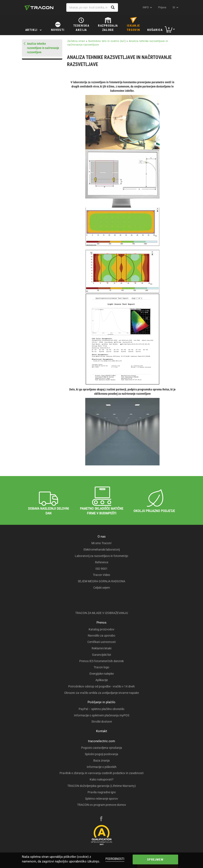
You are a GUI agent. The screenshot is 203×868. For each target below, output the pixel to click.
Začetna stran (76, 41)
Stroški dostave (102, 722)
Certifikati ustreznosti (101, 642)
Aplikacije (102, 680)
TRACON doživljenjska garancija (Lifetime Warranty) (102, 786)
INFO (146, 7)
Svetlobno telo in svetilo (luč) (107, 41)
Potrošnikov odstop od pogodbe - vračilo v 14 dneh (101, 686)
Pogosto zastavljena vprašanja (102, 748)
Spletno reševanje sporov (101, 799)
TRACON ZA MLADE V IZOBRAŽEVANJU (102, 613)
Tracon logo (101, 667)
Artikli (31, 30)
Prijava (162, 7)
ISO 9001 (101, 569)
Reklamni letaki (101, 648)
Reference (102, 562)
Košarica (155, 30)
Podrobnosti (115, 859)
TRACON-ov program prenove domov (102, 805)
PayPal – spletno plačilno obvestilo (101, 709)
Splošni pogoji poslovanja (101, 754)
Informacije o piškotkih (102, 767)
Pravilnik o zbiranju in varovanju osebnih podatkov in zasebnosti (101, 773)
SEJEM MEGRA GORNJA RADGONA (101, 581)
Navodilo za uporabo (101, 636)
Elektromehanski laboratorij (102, 549)
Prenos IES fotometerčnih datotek (101, 661)
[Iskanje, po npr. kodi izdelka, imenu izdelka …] (92, 7)
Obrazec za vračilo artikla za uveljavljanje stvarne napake (101, 693)
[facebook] (101, 819)
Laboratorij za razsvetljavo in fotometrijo (101, 556)
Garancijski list (102, 655)
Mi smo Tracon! (101, 543)
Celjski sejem (102, 588)
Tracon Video (101, 575)
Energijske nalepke (102, 674)
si (174, 7)
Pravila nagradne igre (102, 792)
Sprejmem (155, 859)
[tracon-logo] (39, 8)
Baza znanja (101, 760)
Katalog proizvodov (101, 629)
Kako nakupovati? (102, 779)
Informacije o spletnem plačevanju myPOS (102, 715)
